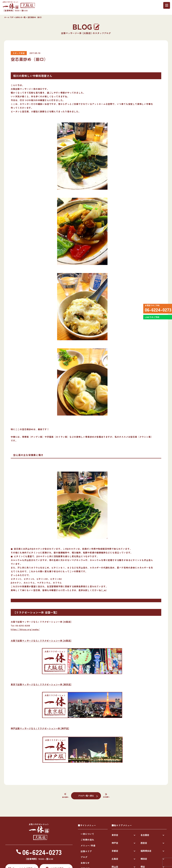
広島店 (115, 859)
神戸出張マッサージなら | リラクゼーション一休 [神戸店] (40, 728)
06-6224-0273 (156, 311)
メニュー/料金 (88, 845)
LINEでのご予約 (151, 322)
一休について (87, 834)
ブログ (84, 857)
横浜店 (144, 859)
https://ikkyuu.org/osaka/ (25, 629)
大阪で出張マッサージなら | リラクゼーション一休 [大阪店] (41, 641)
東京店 (115, 835)
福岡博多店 (146, 851)
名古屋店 (145, 835)
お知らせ (85, 863)
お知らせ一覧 (20, 17)
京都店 (115, 851)
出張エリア (86, 851)
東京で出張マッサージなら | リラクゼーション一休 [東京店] (41, 684)
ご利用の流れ (87, 840)
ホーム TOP (9, 17)
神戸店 (115, 843)
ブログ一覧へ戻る (86, 796)
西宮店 (144, 843)
